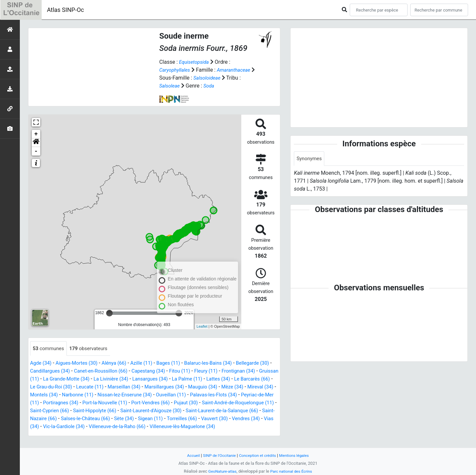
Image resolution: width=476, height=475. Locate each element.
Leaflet (202, 326)
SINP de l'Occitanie (217, 455)
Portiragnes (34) (154, 403)
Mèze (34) (56, 395)
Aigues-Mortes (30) (80, 364)
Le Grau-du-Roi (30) (109, 387)
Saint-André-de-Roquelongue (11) (99, 411)
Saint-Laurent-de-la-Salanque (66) (107, 419)
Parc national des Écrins (292, 471)
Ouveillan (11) (255, 395)
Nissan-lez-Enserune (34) (205, 395)
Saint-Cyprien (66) (163, 411)
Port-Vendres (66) (251, 403)
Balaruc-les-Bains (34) (221, 364)
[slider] (109, 313)
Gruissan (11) (59, 379)
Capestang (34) (171, 371)
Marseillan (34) (187, 387)
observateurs (92, 349)
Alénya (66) (120, 364)
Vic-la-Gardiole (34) (213, 427)
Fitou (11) (204, 371)
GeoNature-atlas (221, 471)
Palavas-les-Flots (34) (56, 403)
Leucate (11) (151, 387)
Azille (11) (149, 364)
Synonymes (310, 159)
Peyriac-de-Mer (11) (108, 403)
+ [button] (36, 134)
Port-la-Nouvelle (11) (202, 403)
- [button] (36, 151)
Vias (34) (176, 427)
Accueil (189, 455)
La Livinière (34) (153, 379)
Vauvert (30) (112, 427)
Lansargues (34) (195, 379)
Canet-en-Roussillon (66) (120, 371)
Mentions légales (297, 455)
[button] (36, 143)
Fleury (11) (232, 371)
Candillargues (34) (65, 371)
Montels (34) (119, 395)
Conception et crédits (258, 455)
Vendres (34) (146, 427)
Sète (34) (264, 419)
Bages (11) (178, 364)
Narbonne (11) (155, 395)
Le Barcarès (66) (63, 387)
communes (50, 349)
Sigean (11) (43, 427)
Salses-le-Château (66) (223, 419)
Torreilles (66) (77, 427)
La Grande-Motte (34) (105, 379)
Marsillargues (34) (231, 387)
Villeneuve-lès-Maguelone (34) (93, 435)
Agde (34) (42, 364)
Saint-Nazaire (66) (171, 419)
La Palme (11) (234, 379)
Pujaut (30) (43, 411)
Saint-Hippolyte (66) (211, 411)
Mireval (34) (86, 395)
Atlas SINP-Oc (65, 10)
